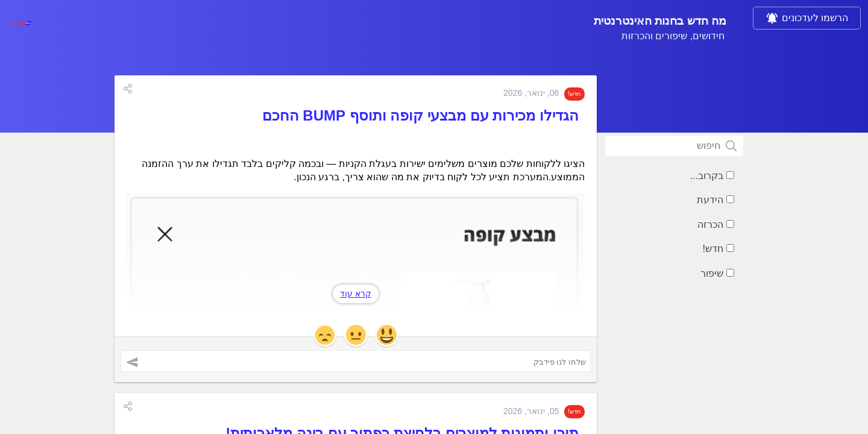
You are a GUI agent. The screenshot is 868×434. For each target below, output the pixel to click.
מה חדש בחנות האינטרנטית (581, 23)
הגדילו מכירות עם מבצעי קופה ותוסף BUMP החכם (420, 118)
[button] (128, 92)
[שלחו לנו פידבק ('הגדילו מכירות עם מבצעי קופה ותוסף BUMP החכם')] (356, 365)
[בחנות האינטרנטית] (21, 24)
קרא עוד (356, 297)
